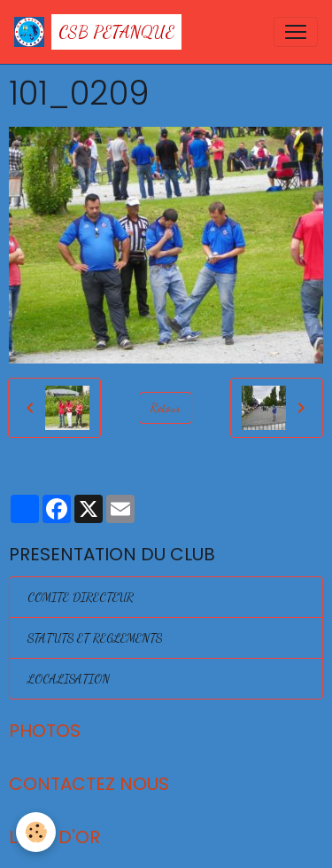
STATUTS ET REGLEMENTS (95, 638)
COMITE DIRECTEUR (81, 597)
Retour (166, 407)
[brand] (98, 32)
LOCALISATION (69, 679)
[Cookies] (36, 832)
